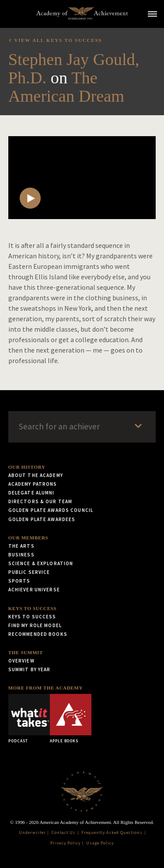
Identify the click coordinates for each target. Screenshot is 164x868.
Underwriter (32, 833)
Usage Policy (100, 843)
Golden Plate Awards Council (51, 510)
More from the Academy (45, 688)
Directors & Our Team (40, 501)
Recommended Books (38, 634)
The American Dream (66, 87)
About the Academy (36, 475)
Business (21, 555)
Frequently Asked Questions (112, 833)
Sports (19, 581)
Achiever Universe (34, 590)
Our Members (28, 538)
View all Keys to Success (58, 40)
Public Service (29, 572)
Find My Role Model (35, 625)
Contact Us (64, 833)
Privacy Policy (65, 843)
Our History (27, 467)
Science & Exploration (41, 563)
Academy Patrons (33, 484)
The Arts (21, 546)
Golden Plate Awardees (42, 519)
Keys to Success (33, 608)
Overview (21, 661)
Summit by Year (30, 669)
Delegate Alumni (31, 493)
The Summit (26, 652)
